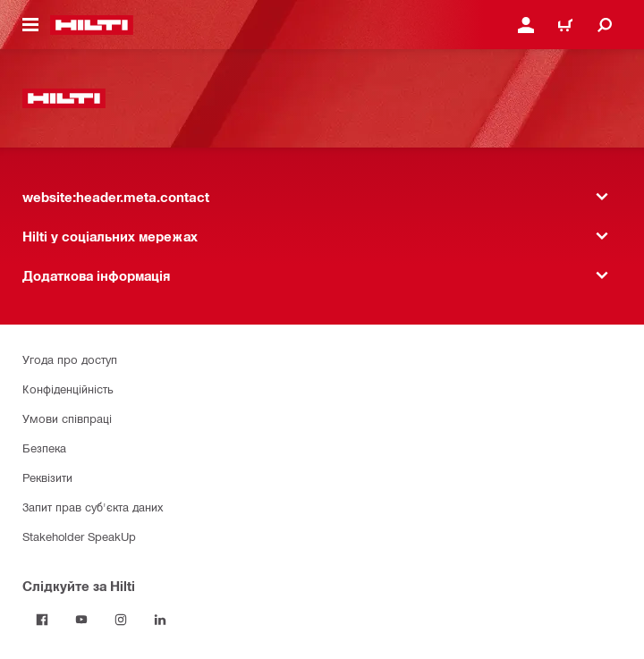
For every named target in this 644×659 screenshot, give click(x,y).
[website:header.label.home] (92, 25)
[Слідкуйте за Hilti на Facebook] (42, 620)
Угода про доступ (70, 359)
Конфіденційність (68, 389)
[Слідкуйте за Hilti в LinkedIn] (160, 620)
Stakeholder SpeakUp (79, 536)
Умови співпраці (67, 418)
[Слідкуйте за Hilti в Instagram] (121, 620)
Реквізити (47, 477)
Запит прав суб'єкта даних (93, 507)
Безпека (44, 448)
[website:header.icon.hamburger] (30, 25)
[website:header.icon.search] (605, 25)
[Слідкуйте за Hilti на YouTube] (81, 620)
